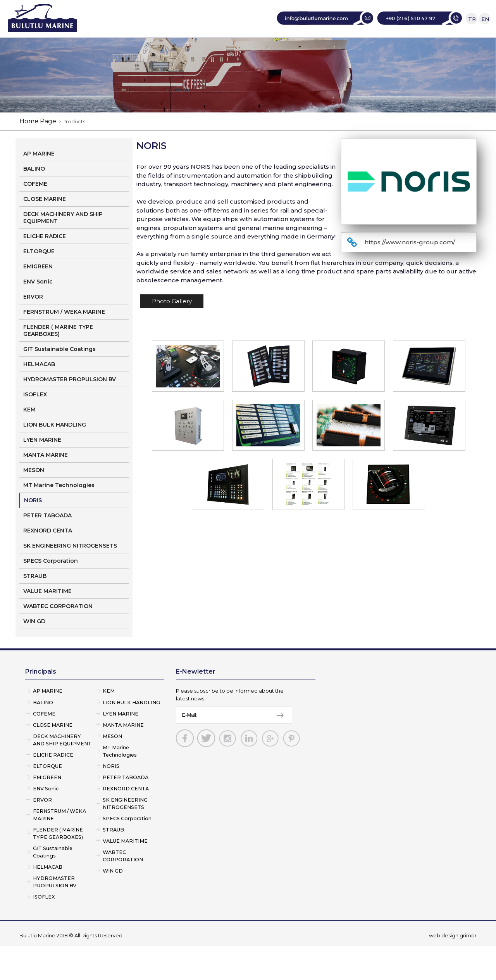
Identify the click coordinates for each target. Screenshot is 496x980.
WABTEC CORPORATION (58, 629)
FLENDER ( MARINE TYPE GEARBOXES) (58, 353)
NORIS (33, 523)
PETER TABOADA (47, 538)
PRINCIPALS (224, 49)
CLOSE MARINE (45, 221)
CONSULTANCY (333, 49)
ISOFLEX (35, 417)
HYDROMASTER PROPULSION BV (70, 402)
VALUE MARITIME (47, 614)
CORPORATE (164, 49)
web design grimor (453, 969)
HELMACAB (39, 387)
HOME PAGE (102, 49)
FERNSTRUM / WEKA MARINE (64, 334)
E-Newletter (196, 694)
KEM (29, 432)
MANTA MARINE (46, 477)
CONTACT (395, 49)
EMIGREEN (38, 289)
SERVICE (275, 49)
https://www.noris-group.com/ (410, 265)
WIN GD (34, 644)
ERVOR (33, 319)
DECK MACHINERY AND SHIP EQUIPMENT (63, 240)
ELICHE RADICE (45, 259)
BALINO (34, 191)
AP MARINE (39, 176)
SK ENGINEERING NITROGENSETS (70, 568)
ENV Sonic (38, 304)
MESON (34, 493)
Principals (41, 694)
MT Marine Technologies (59, 508)
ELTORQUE (39, 274)
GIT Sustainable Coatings (59, 372)
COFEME (35, 206)
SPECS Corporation (51, 583)
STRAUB (35, 598)
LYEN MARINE (42, 462)
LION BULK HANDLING (55, 447)
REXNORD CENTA (48, 553)
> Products (71, 144)
